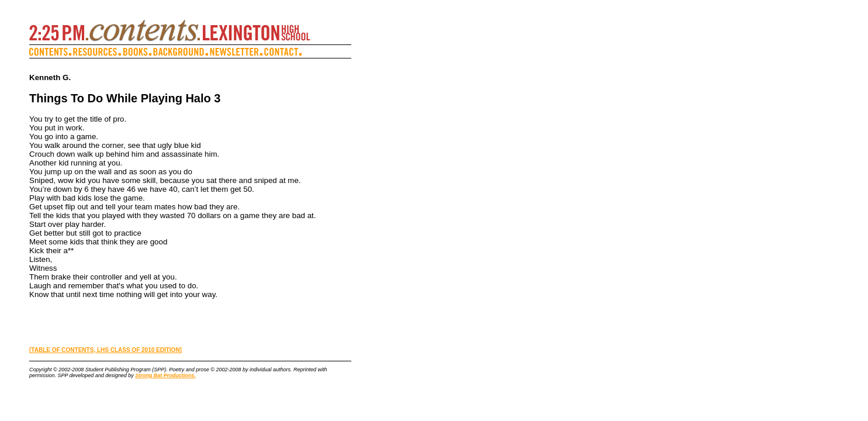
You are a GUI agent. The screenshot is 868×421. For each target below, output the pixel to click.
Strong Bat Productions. (165, 375)
